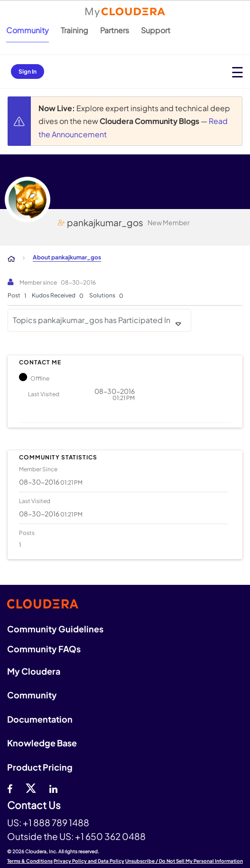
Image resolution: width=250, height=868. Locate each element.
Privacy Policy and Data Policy (89, 861)
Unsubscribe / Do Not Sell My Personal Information (184, 861)
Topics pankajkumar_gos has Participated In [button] (92, 320)
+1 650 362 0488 (110, 836)
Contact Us (34, 806)
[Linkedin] (53, 788)
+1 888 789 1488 (56, 822)
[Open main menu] (237, 72)
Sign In (28, 72)
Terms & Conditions (30, 861)
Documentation (40, 719)
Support (156, 30)
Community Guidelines (55, 629)
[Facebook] (10, 788)
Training (74, 30)
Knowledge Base (42, 743)
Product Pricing (40, 767)
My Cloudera (34, 671)
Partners (115, 30)
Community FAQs (44, 649)
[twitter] (31, 788)
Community (28, 30)
